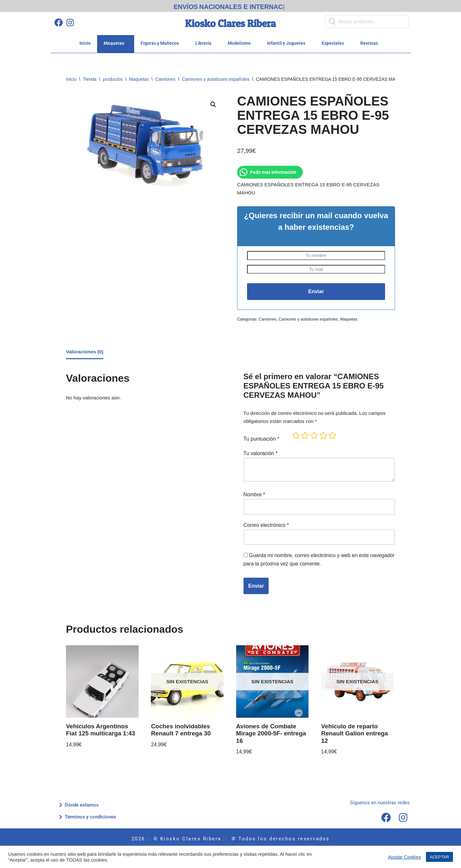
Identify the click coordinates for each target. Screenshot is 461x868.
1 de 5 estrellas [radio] (296, 445)
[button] (213, 106)
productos (113, 80)
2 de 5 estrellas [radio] (305, 445)
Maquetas (116, 44)
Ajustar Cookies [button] (405, 857)
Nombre (254, 505)
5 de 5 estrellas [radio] (333, 445)
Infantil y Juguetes (288, 44)
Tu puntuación (262, 448)
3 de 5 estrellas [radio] (314, 445)
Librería (205, 44)
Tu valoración (261, 463)
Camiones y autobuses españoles (216, 80)
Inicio (85, 44)
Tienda (90, 80)
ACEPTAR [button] (439, 857)
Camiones (166, 80)
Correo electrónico (266, 537)
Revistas (371, 44)
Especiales (335, 44)
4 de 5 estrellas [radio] (323, 445)
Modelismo (241, 44)
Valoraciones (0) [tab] (86, 359)
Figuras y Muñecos (161, 44)
